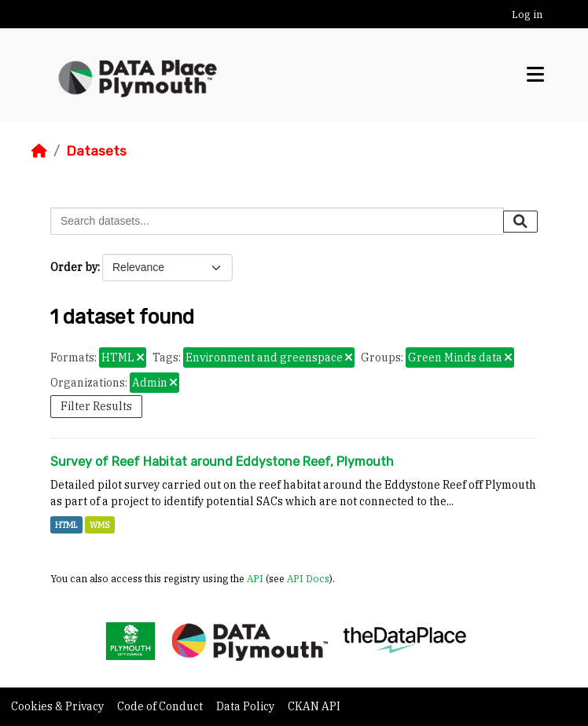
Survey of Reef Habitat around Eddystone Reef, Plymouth (222, 462)
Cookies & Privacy (59, 706)
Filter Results (96, 406)
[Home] (39, 151)
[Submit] (520, 222)
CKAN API (314, 706)
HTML (66, 525)
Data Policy (246, 706)
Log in (527, 15)
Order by (74, 267)
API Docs (308, 578)
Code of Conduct (161, 706)
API (255, 578)
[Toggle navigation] (535, 75)
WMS (100, 525)
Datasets (96, 151)
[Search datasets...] (277, 221)
